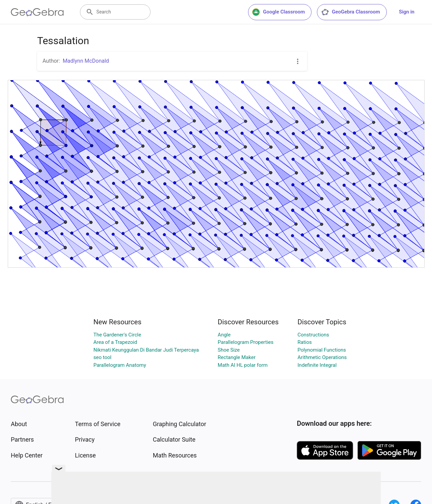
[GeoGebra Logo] (37, 12)
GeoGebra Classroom (350, 12)
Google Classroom (278, 12)
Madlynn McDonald (86, 61)
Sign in (407, 12)
